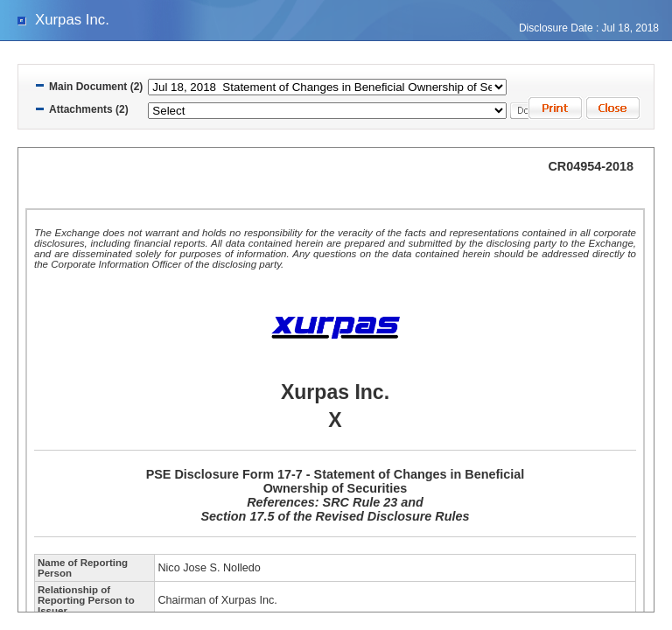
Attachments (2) (89, 109)
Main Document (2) (96, 87)
